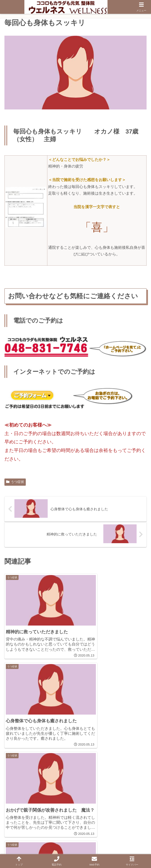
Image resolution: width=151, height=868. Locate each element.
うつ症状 (15, 482)
